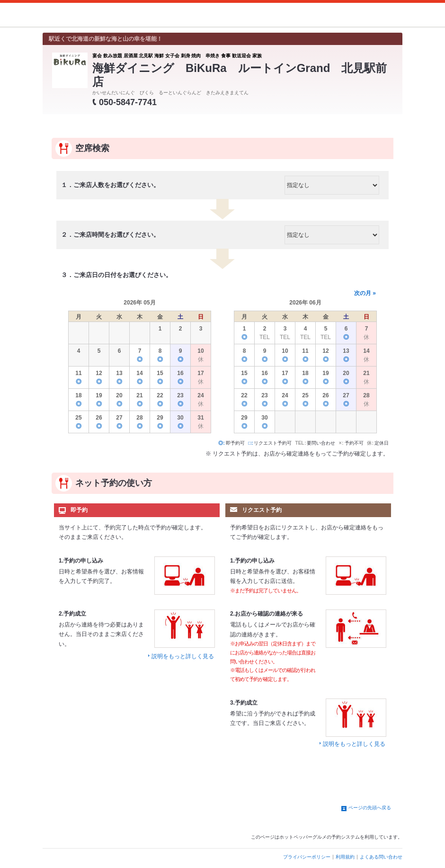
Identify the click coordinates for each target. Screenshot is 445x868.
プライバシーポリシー (307, 857)
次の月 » (365, 293)
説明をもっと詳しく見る (183, 656)
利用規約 (345, 857)
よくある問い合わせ (381, 857)
